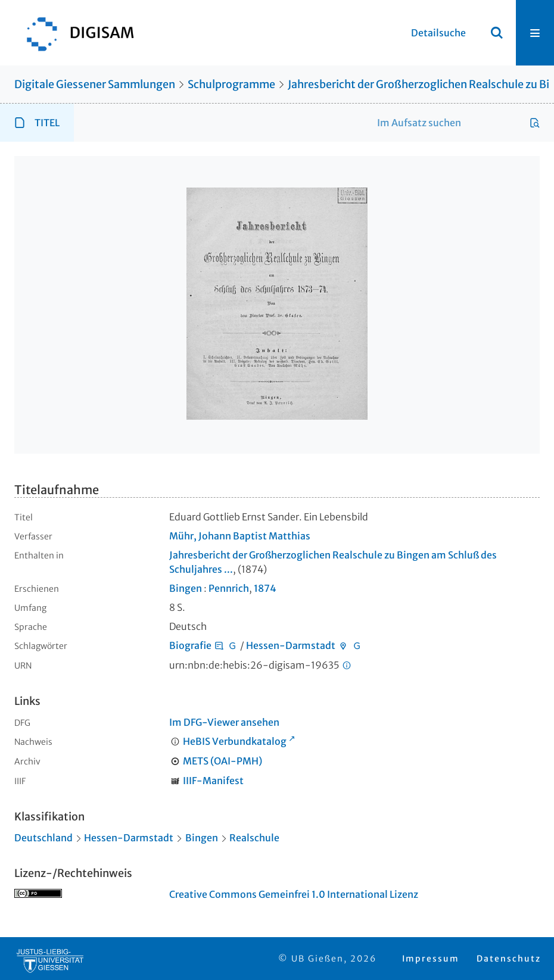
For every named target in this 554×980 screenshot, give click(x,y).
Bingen (186, 588)
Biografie (190, 645)
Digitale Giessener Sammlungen (95, 84)
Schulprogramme (231, 84)
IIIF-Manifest (213, 781)
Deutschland (43, 838)
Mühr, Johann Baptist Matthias (240, 536)
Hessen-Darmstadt (291, 645)
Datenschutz (509, 959)
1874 (265, 588)
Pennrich (229, 588)
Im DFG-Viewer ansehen (224, 722)
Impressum (431, 959)
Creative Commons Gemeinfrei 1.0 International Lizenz (294, 894)
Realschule (254, 838)
